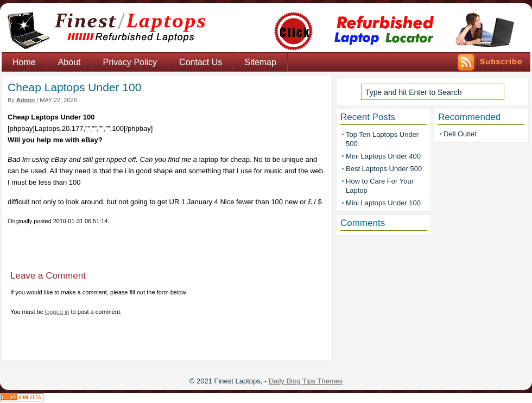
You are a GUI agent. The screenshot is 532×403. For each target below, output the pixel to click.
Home (24, 62)
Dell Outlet (460, 134)
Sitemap (260, 62)
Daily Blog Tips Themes (306, 381)
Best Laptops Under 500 (384, 169)
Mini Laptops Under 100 (383, 203)
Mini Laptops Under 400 (383, 156)
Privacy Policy (130, 62)
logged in (57, 312)
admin (26, 100)
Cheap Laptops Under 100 (74, 87)
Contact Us (201, 62)
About (69, 62)
